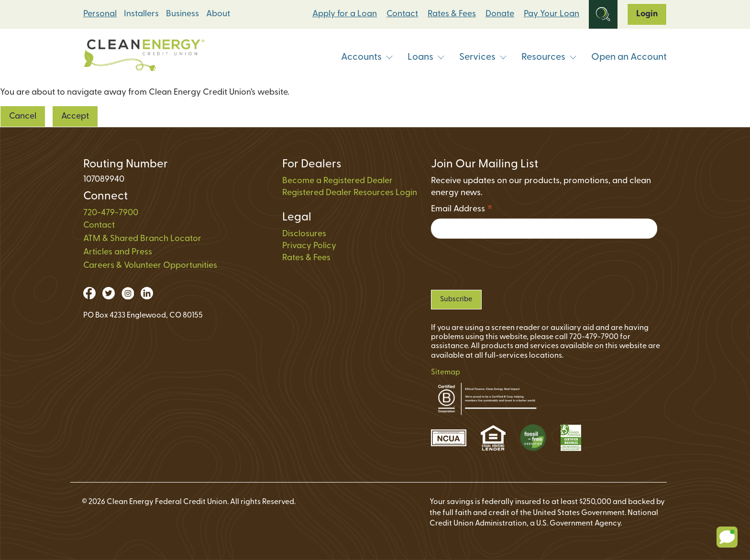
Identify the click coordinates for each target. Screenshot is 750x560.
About (218, 14)
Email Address (462, 211)
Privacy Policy (309, 246)
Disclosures (304, 234)
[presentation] (504, 264)
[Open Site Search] (603, 14)
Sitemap (446, 373)
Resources (549, 57)
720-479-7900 (111, 213)
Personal (100, 14)
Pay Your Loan (551, 14)
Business (182, 14)
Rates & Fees (452, 14)
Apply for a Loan (345, 14)
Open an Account (629, 57)
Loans (426, 57)
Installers (141, 14)
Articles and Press (118, 252)
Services (483, 57)
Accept (75, 116)
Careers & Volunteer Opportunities (150, 266)
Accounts (367, 57)
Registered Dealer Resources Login (350, 193)
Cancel (23, 116)
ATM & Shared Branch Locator (142, 239)
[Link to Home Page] (144, 58)
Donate (500, 14)
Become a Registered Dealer (337, 181)
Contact (402, 14)
